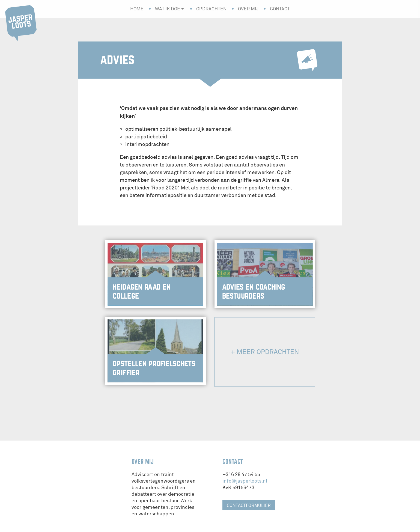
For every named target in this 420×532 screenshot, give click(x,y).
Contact (280, 9)
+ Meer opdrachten (265, 352)
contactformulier (249, 506)
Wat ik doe (168, 9)
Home (137, 9)
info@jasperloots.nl (245, 481)
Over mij (248, 9)
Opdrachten (211, 9)
